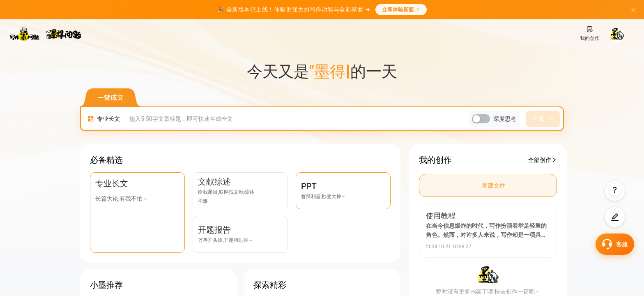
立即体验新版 (401, 10)
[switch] (481, 119)
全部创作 (543, 160)
